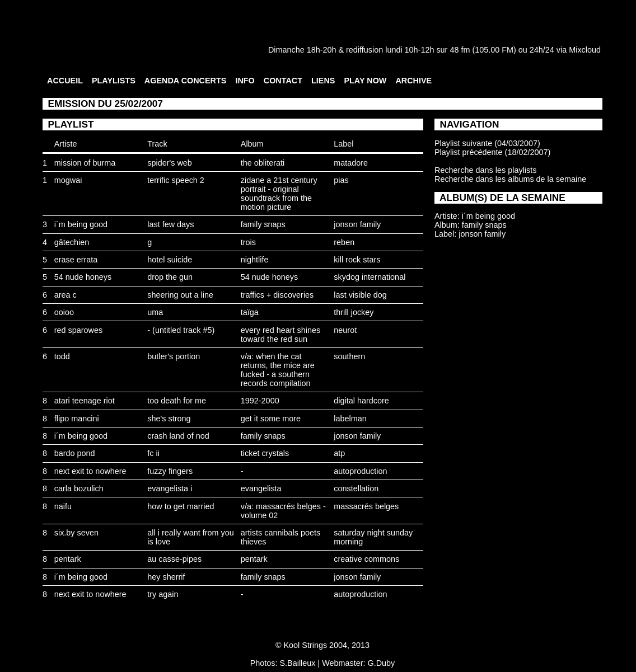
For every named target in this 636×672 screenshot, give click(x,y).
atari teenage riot (85, 401)
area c (66, 295)
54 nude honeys (83, 277)
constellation (356, 488)
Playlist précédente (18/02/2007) (492, 152)
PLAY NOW (365, 81)
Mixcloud (585, 50)
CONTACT (283, 81)
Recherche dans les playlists (485, 170)
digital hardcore (361, 401)
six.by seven (76, 533)
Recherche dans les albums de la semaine (510, 179)
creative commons (366, 559)
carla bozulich (79, 488)
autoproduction (360, 471)
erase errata (76, 260)
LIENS (323, 81)
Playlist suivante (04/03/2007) (487, 143)
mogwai (68, 180)
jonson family (357, 224)
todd (62, 356)
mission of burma (85, 163)
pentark (68, 559)
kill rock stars (357, 260)
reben (344, 242)
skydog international (370, 277)
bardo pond (75, 453)
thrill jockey (354, 312)
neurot (345, 330)
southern (349, 356)
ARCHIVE (413, 81)
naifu (63, 506)
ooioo (64, 312)
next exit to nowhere (90, 471)
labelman (350, 419)
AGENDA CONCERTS (186, 81)
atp (339, 453)
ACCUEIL (65, 81)
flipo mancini (77, 419)
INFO (245, 81)
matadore (351, 163)
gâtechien (72, 242)
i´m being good (81, 224)
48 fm (460, 50)
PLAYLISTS (114, 81)
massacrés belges (366, 506)
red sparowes (78, 330)
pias (341, 180)
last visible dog (360, 295)
